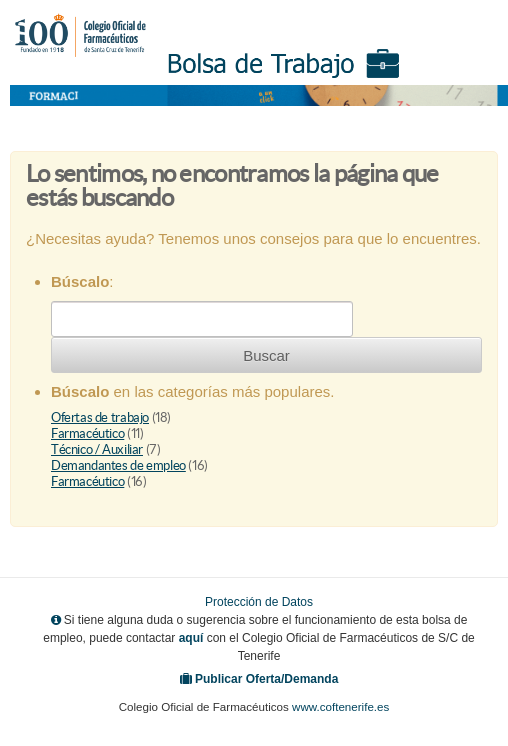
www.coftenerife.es (340, 706)
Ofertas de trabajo (100, 417)
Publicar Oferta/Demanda (266, 679)
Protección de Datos (259, 602)
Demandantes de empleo (118, 465)
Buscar (266, 355)
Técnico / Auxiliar (97, 449)
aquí (191, 638)
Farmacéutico (87, 433)
